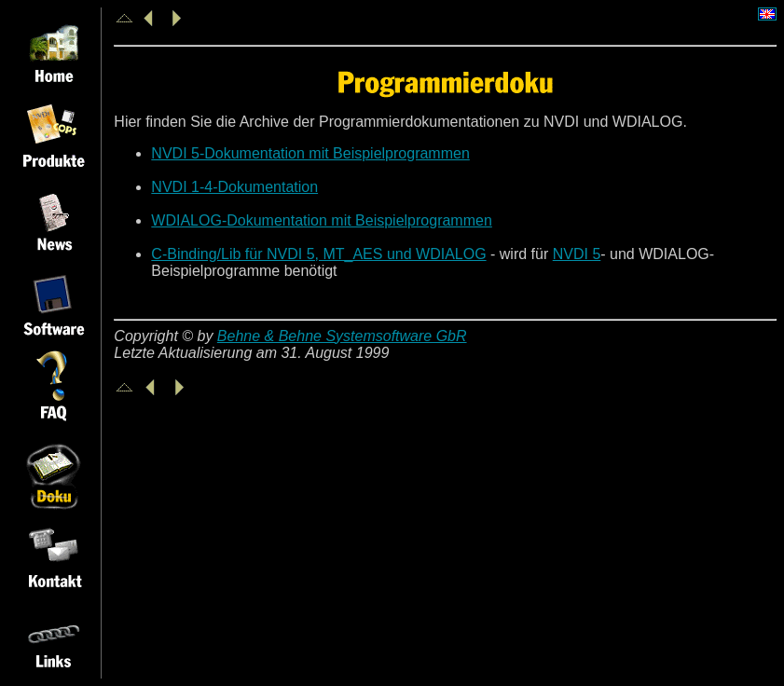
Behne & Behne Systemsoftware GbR (342, 336)
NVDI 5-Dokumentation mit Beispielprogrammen (310, 153)
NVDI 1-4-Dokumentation (234, 187)
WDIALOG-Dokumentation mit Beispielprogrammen (321, 220)
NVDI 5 (577, 254)
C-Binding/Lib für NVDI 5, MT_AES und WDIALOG (318, 254)
